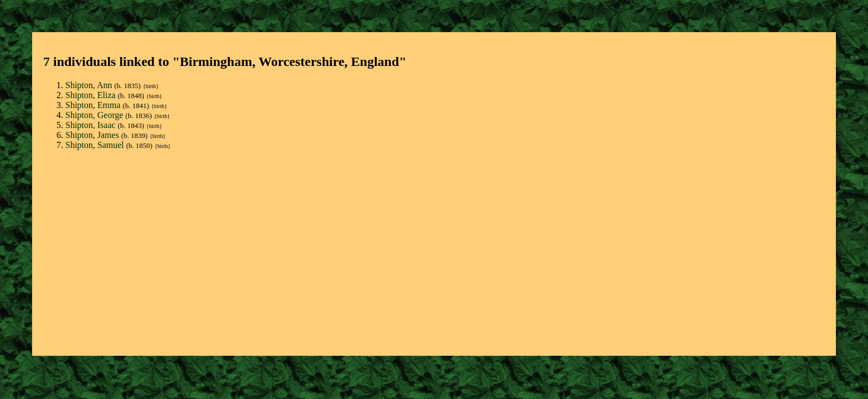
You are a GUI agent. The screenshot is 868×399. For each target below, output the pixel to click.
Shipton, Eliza (92, 95)
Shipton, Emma (94, 105)
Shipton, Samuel (96, 145)
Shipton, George (95, 115)
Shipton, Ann (90, 85)
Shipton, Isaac (92, 125)
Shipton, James (93, 135)
